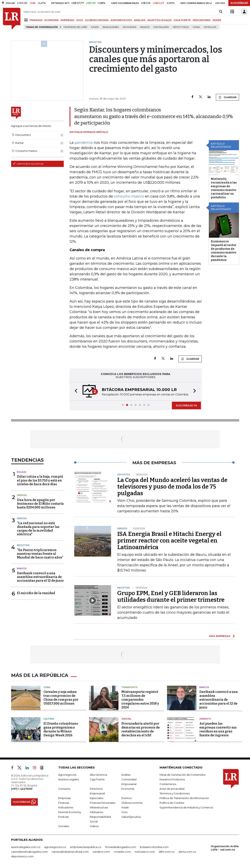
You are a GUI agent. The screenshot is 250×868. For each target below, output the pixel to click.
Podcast (64, 817)
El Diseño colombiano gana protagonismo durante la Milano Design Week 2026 (61, 729)
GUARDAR (227, 97)
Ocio (125, 812)
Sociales (64, 826)
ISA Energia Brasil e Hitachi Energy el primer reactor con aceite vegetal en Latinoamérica (169, 541)
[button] (75, 391)
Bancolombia (111, 27)
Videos (94, 826)
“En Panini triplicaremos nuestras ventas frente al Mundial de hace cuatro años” (40, 554)
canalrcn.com (101, 852)
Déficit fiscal (181, 27)
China (196, 27)
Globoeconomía (132, 803)
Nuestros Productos (172, 779)
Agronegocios (67, 775)
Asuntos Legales (68, 779)
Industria (23, 545)
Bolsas (22, 472)
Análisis (126, 775)
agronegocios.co (55, 847)
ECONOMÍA (52, 20)
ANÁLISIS (140, 20)
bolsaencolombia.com (154, 847)
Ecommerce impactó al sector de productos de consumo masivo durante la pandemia (224, 251)
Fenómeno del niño (75, 27)
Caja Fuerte (97, 779)
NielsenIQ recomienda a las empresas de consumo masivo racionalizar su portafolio (224, 188)
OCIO (80, 20)
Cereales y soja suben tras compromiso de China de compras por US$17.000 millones (61, 698)
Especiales (97, 798)
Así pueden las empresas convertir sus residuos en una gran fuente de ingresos (218, 729)
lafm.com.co (167, 852)
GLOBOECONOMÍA (97, 20)
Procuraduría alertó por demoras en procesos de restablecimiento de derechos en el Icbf (141, 729)
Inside (125, 807)
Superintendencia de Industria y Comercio (186, 807)
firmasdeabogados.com (121, 847)
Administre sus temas (28, 164)
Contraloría (161, 27)
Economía (128, 789)
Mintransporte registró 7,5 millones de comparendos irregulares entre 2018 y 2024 (140, 700)
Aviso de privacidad (172, 789)
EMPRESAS (67, 20)
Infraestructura (99, 807)
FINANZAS (36, 20)
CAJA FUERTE (182, 20)
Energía (22, 495)
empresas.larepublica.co (86, 847)
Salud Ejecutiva (131, 817)
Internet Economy (70, 812)
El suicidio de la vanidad (36, 593)
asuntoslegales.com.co (26, 847)
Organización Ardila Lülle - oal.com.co (225, 848)
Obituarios (96, 812)
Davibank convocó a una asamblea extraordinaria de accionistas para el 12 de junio (40, 577)
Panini (95, 27)
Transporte (129, 687)
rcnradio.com (122, 852)
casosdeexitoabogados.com (29, 852)
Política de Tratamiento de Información (184, 798)
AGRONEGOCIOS (121, 20)
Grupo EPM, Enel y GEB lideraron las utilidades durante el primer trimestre (171, 596)
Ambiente (205, 719)
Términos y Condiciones (175, 793)
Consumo (64, 789)
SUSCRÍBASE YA (186, 405)
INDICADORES (202, 20)
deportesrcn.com (22, 856)
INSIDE (217, 20)
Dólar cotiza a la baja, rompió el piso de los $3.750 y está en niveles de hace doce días (40, 480)
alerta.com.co (187, 852)
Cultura (49, 719)
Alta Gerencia (98, 775)
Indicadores (66, 807)
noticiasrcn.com (145, 852)
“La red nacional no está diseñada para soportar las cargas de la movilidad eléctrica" (38, 529)
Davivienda (130, 27)
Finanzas (64, 803)
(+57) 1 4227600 (22, 789)
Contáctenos (168, 784)
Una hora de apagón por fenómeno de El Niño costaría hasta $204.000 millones (40, 504)
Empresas (64, 798)
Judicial (126, 719)
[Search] (221, 12)
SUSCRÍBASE (239, 3)
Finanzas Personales (103, 803)
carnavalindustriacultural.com (70, 852)
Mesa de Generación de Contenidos (182, 775)
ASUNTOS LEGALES (159, 20)
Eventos (126, 798)
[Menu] (27, 20)
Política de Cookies (172, 803)
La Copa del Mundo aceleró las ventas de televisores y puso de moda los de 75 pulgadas (172, 487)
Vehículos (210, 27)
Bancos (145, 27)
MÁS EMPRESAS (220, 636)
